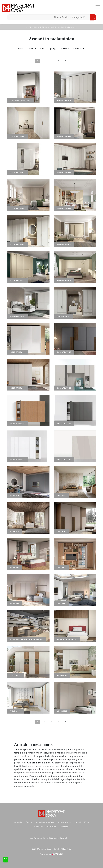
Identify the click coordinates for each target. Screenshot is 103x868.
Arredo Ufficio (82, 822)
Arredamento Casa (41, 27)
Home (29, 27)
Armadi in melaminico (68, 27)
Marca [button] (21, 49)
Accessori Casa (65, 822)
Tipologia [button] (53, 49)
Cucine (29, 822)
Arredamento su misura (45, 827)
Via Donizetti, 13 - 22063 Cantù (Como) (48, 838)
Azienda (18, 822)
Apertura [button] (65, 49)
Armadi (54, 27)
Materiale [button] (32, 49)
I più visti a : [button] (79, 49)
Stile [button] (42, 49)
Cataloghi (64, 827)
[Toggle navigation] (98, 7)
